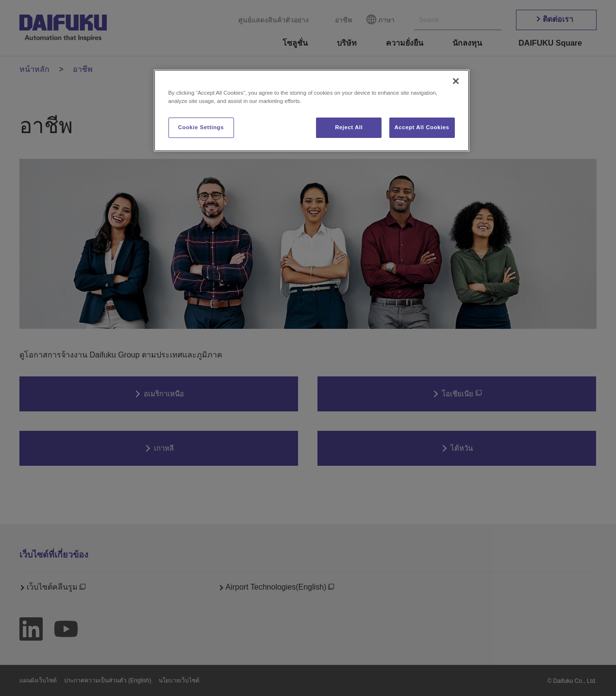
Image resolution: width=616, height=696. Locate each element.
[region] (312, 110)
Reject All (349, 127)
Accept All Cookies (422, 127)
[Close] (456, 81)
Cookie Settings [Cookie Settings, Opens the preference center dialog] (201, 127)
